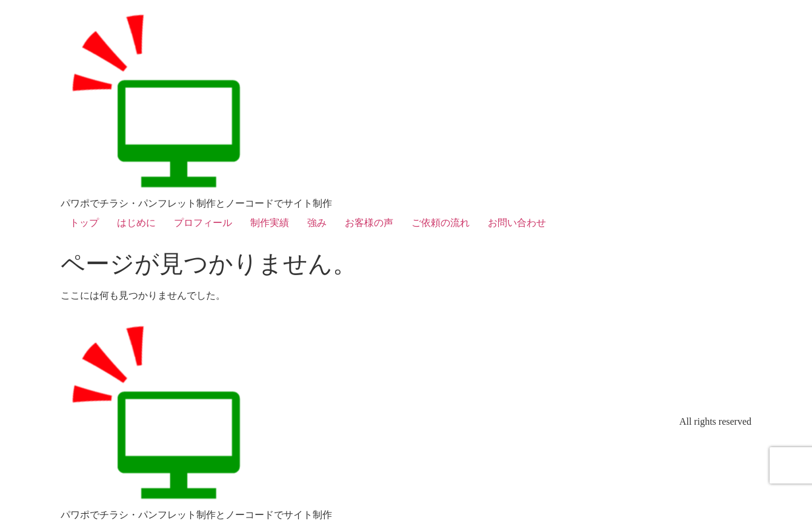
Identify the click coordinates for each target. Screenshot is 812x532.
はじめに (136, 223)
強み (317, 223)
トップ (84, 223)
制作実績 (270, 223)
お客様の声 (369, 223)
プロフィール (203, 223)
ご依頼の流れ (441, 223)
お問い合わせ (517, 223)
